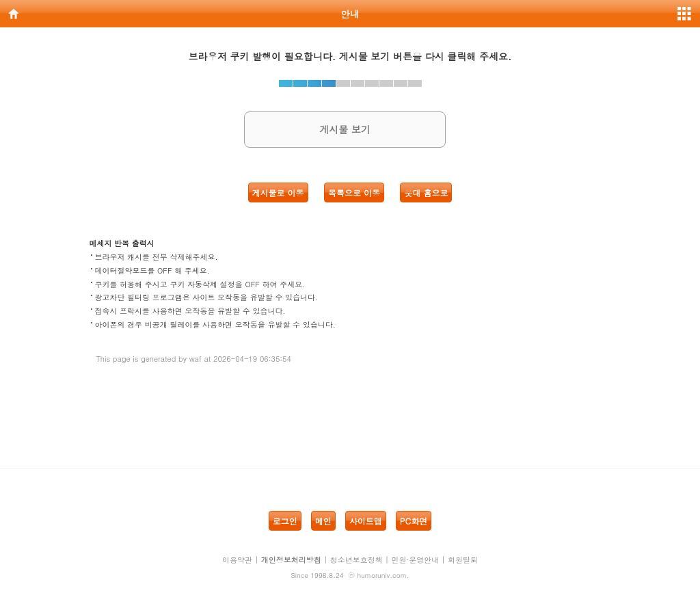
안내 (350, 14)
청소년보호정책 (356, 560)
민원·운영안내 (416, 560)
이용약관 (237, 560)
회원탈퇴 (463, 560)
